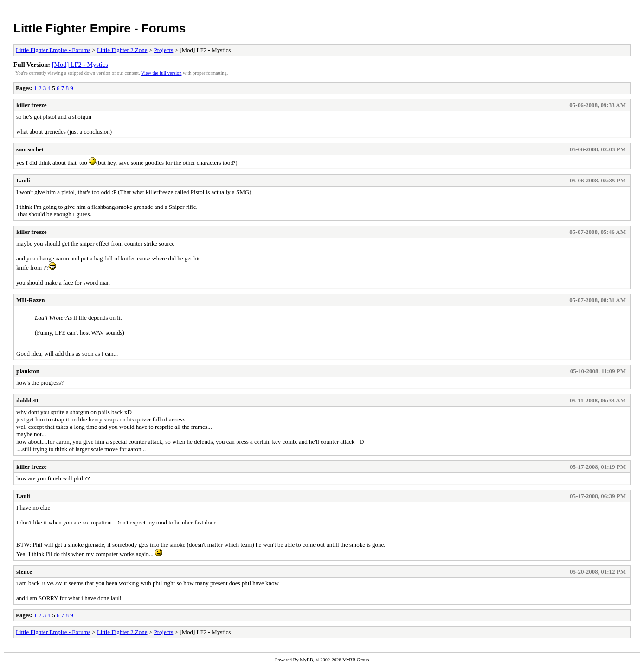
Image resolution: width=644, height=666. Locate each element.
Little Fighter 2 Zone (122, 50)
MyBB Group (356, 660)
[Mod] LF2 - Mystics (80, 65)
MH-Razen (30, 300)
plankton (28, 371)
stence (24, 572)
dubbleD (27, 400)
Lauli (23, 180)
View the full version (161, 73)
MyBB (306, 660)
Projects (163, 50)
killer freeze (32, 105)
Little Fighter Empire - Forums (100, 28)
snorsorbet (30, 149)
